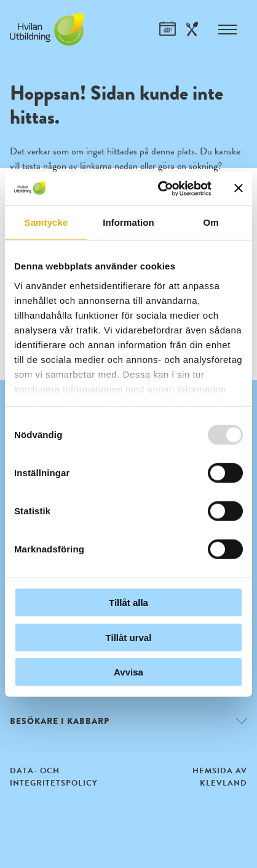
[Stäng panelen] (239, 188)
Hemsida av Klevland (220, 777)
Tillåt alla (128, 603)
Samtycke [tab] (46, 222)
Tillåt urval (129, 637)
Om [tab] (211, 222)
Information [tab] (128, 222)
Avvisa (128, 672)
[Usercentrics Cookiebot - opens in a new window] (160, 188)
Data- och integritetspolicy (54, 777)
